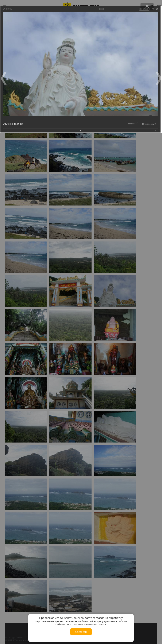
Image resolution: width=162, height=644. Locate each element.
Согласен (81, 632)
